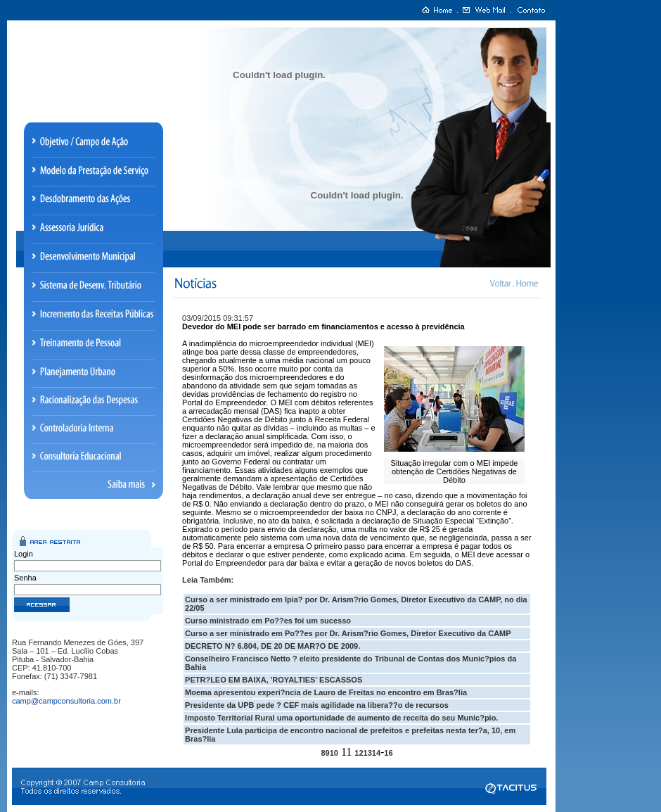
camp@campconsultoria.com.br (66, 701)
